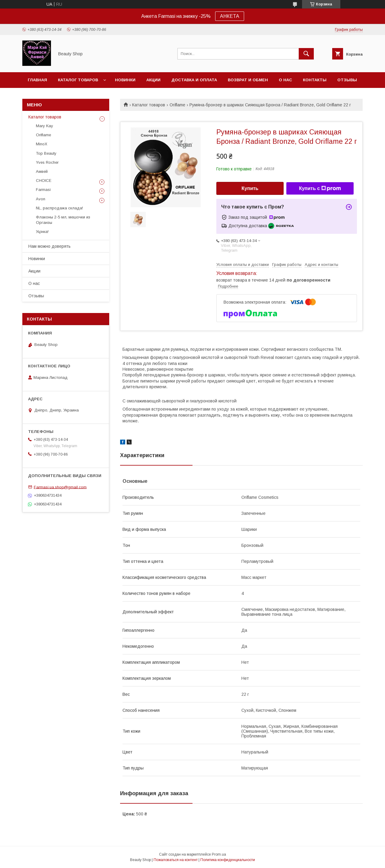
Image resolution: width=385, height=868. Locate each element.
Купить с (320, 189)
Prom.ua (219, 854)
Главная (37, 80)
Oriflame (177, 105)
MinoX (42, 144)
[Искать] (306, 54)
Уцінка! (42, 232)
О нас (285, 80)
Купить (250, 188)
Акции (153, 80)
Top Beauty (46, 153)
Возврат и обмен (248, 80)
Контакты (315, 80)
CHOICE (44, 181)
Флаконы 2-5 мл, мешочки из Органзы (63, 220)
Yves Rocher (47, 162)
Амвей (42, 171)
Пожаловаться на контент (176, 860)
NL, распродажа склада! (59, 208)
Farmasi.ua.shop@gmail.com (60, 487)
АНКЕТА (230, 16)
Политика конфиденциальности (228, 860)
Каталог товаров (78, 80)
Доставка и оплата (194, 80)
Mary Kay (45, 126)
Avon (41, 199)
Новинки (125, 80)
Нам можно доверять (49, 246)
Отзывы (347, 80)
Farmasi (43, 190)
